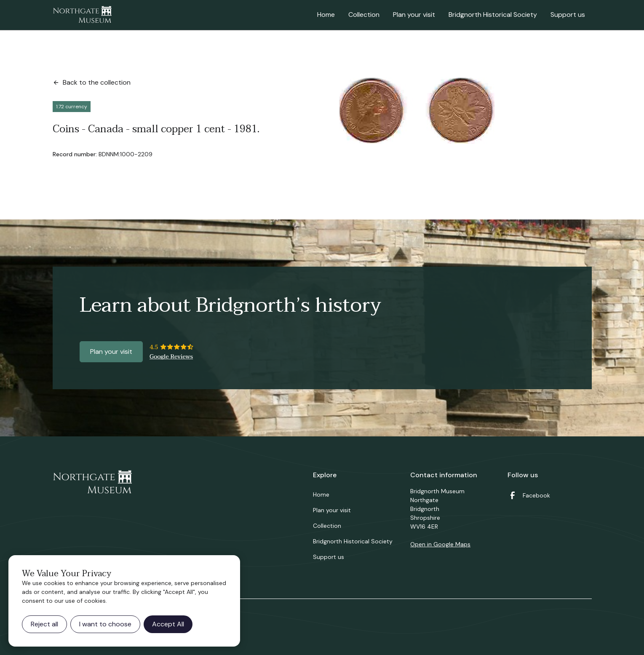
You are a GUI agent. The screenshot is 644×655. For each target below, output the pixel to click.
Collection (364, 15)
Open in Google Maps (440, 544)
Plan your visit (414, 15)
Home (326, 15)
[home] (82, 15)
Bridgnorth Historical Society (493, 15)
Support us (568, 15)
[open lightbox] (417, 111)
